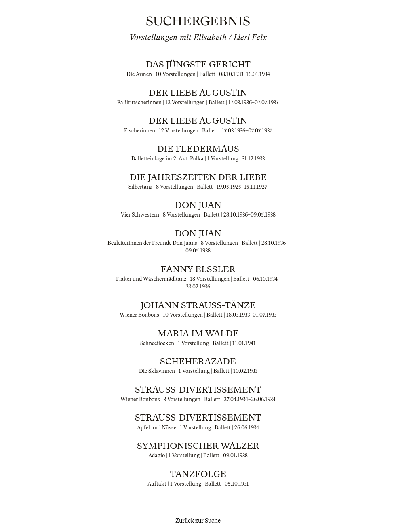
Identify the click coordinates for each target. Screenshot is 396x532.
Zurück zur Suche (198, 521)
